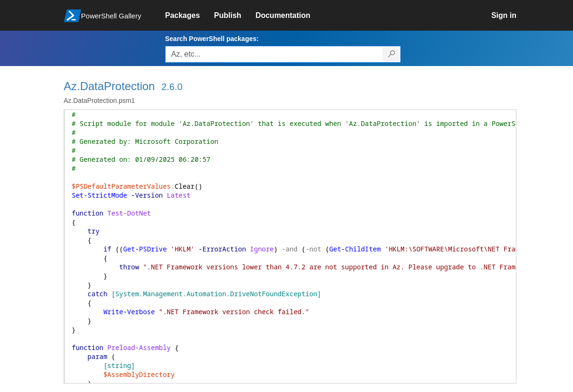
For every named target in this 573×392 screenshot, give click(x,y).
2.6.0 (172, 87)
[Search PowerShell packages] (392, 54)
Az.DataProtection (109, 86)
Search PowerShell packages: (212, 39)
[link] (190, 16)
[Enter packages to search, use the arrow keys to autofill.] (274, 54)
